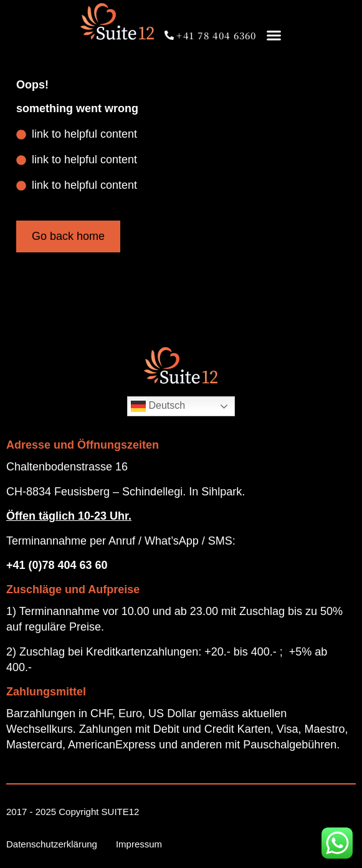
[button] (274, 35)
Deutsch (158, 406)
